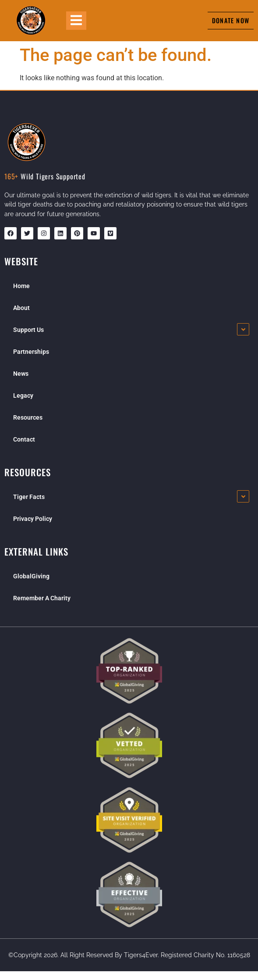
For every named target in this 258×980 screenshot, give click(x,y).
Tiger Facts (29, 497)
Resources (28, 417)
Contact (24, 439)
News (21, 374)
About (21, 308)
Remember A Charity (42, 598)
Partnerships (31, 352)
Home (21, 286)
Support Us (28, 330)
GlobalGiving (31, 576)
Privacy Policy (33, 519)
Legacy (23, 396)
